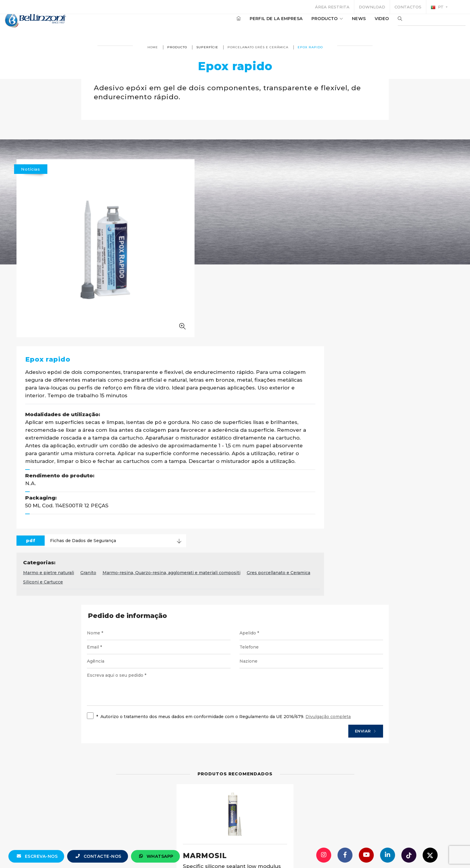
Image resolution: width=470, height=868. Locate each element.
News (341, 24)
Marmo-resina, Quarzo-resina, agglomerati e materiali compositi (321, 400)
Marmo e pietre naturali (198, 400)
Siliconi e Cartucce (262, 410)
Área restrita (332, 7)
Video (364, 24)
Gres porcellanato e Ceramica (204, 410)
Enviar (354, 560)
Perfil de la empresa (258, 24)
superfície (207, 47)
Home (153, 47)
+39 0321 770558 (269, 852)
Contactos (408, 7)
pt (438, 7)
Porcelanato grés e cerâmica (258, 47)
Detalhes (265, 739)
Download (372, 7)
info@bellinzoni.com (210, 852)
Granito (238, 400)
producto (309, 24)
